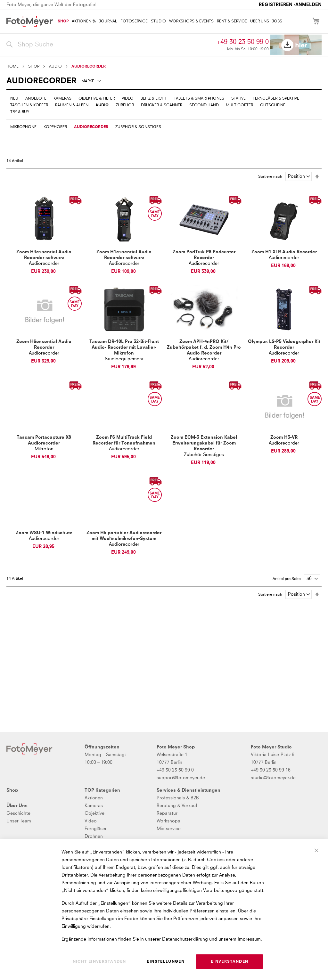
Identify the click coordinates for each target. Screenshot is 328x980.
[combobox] (110, 45)
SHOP (34, 67)
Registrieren (276, 5)
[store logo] (30, 21)
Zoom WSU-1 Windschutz (44, 533)
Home (12, 67)
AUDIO (55, 67)
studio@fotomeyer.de (273, 778)
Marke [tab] (88, 81)
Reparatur (167, 813)
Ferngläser (96, 829)
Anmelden (308, 5)
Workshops (168, 821)
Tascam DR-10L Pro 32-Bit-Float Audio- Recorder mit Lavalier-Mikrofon (124, 347)
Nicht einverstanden (99, 962)
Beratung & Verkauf (177, 806)
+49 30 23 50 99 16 (271, 770)
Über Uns (17, 806)
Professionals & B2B (178, 798)
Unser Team (19, 821)
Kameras (94, 806)
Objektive (94, 813)
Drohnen (94, 837)
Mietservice (169, 829)
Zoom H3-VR (284, 437)
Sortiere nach (270, 177)
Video (91, 821)
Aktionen (94, 798)
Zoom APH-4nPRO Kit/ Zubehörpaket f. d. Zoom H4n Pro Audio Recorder (204, 347)
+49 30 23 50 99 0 (243, 42)
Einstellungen (166, 962)
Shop (12, 790)
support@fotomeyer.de (181, 778)
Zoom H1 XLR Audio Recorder (284, 252)
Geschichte (18, 813)
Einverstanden (230, 962)
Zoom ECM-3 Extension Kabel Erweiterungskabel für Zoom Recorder (204, 443)
